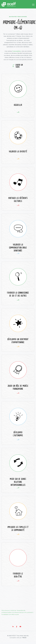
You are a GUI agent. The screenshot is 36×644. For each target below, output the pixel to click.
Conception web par (18, 639)
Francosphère (16, 51)
